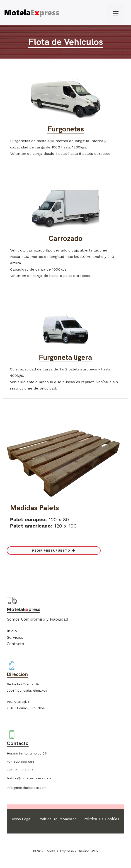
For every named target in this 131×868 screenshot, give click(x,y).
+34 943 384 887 (20, 770)
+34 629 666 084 (21, 762)
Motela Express (60, 851)
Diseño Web (88, 851)
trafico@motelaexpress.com (29, 778)
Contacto (15, 644)
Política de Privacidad (58, 819)
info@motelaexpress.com (27, 788)
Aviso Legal (22, 819)
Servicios (15, 637)
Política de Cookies (101, 819)
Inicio (12, 631)
